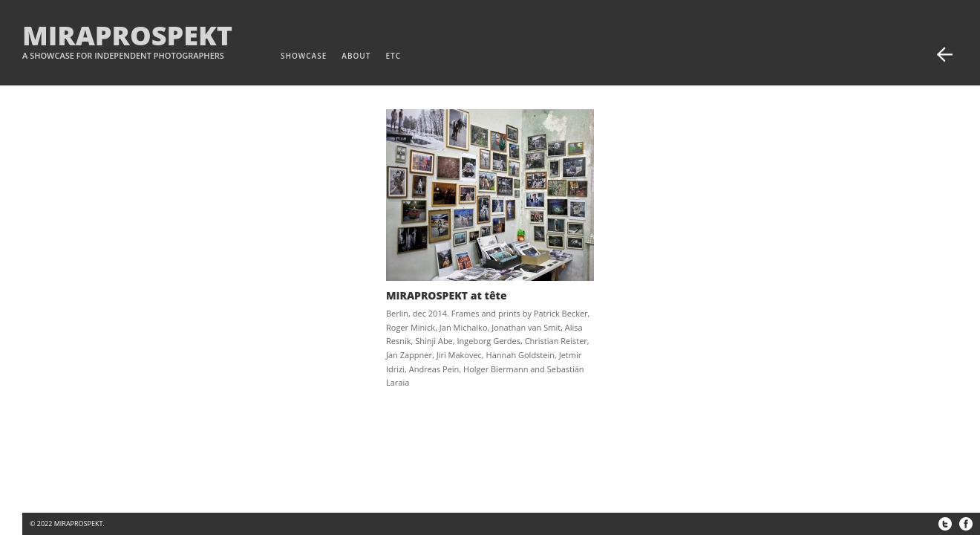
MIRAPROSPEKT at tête (447, 295)
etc (393, 56)
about (356, 56)
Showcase (304, 56)
